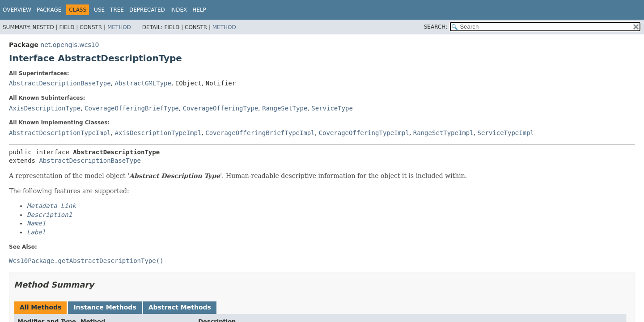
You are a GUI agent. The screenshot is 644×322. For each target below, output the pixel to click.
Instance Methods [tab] (105, 307)
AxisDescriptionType (45, 108)
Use (99, 10)
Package (49, 10)
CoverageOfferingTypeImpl (364, 133)
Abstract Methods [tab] (180, 307)
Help (199, 10)
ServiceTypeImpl (506, 133)
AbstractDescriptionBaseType (60, 83)
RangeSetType (285, 108)
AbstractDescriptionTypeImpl (60, 133)
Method (119, 27)
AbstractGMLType (143, 83)
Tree (117, 10)
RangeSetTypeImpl (443, 133)
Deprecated (147, 10)
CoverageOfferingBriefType (132, 108)
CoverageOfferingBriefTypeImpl (260, 133)
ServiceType (332, 108)
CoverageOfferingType (221, 108)
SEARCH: (436, 27)
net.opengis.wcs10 (70, 45)
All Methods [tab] (40, 307)
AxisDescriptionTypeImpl (158, 133)
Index (179, 10)
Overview (17, 10)
